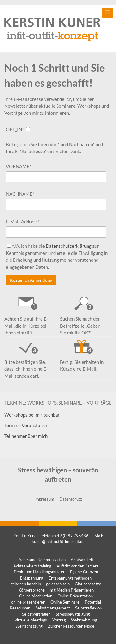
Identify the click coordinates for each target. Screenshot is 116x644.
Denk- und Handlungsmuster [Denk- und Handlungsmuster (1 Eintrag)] (39, 572)
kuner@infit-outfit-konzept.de (58, 542)
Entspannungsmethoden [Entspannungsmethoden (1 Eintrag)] (70, 578)
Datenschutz (71, 499)
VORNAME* (19, 166)
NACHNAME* (20, 194)
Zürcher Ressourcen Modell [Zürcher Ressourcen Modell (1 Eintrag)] (72, 626)
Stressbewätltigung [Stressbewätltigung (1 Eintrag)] (73, 614)
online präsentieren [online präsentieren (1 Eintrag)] (28, 602)
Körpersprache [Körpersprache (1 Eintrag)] (31, 590)
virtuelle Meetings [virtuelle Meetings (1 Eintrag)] (31, 620)
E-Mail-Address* (23, 222)
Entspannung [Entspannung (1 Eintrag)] (32, 578)
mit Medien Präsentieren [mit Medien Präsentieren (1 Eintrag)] (72, 590)
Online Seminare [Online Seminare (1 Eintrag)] (65, 602)
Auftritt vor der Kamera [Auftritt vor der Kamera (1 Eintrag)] (78, 566)
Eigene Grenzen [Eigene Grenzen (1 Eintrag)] (84, 572)
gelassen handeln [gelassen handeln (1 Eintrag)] (26, 584)
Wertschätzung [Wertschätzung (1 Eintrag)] (29, 626)
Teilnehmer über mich (26, 436)
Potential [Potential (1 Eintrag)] (93, 602)
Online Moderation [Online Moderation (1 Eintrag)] (36, 596)
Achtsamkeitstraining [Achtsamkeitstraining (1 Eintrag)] (32, 566)
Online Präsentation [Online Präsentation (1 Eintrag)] (75, 596)
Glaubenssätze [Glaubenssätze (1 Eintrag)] (88, 584)
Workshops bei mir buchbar (32, 415)
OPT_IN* (15, 129)
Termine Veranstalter (26, 425)
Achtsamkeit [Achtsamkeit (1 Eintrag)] (82, 560)
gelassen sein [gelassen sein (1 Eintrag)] (58, 584)
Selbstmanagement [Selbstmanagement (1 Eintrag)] (53, 608)
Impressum (44, 499)
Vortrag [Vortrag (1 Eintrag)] (59, 620)
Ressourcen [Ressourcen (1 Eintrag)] (20, 608)
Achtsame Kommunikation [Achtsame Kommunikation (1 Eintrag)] (42, 560)
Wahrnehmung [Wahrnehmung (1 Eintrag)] (84, 620)
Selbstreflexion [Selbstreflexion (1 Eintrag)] (88, 608)
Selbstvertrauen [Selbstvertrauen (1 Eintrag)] (36, 614)
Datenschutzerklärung (69, 246)
